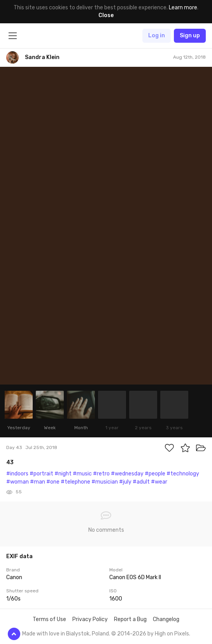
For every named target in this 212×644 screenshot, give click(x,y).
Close (106, 15)
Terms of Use (49, 619)
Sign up (190, 36)
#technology (183, 474)
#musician (105, 482)
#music (82, 474)
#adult (141, 482)
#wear (159, 482)
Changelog (166, 619)
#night (63, 474)
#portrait (41, 474)
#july (125, 482)
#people (155, 474)
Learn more (183, 8)
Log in (157, 36)
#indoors (17, 474)
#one (53, 482)
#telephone (75, 482)
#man (38, 482)
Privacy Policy (90, 619)
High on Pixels (172, 634)
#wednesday (127, 474)
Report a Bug (130, 619)
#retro (101, 474)
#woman (18, 482)
